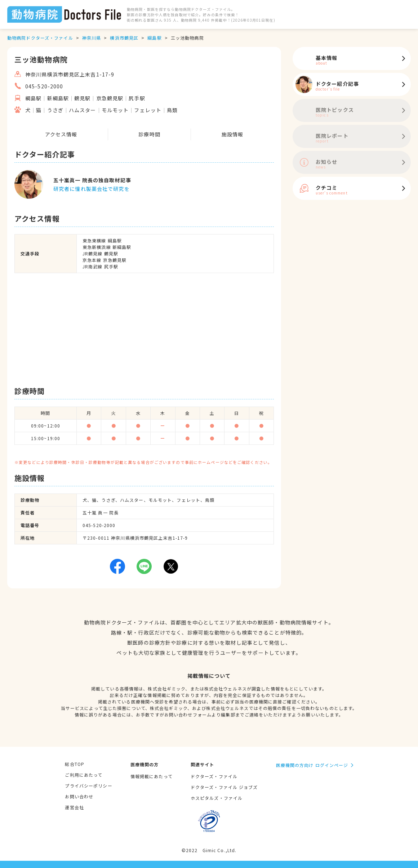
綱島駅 (154, 38)
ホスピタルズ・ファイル (217, 798)
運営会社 (74, 807)
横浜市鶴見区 (124, 38)
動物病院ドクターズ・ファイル (40, 38)
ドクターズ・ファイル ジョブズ (224, 787)
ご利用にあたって (84, 775)
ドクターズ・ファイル (214, 776)
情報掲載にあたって (152, 776)
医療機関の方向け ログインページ (312, 765)
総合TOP (75, 764)
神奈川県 (92, 38)
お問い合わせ (79, 796)
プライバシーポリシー (88, 786)
